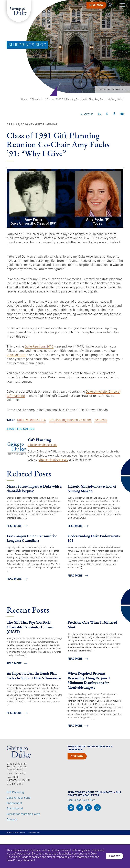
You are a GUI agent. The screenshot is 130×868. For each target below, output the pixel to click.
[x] (97, 841)
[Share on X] (107, 114)
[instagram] (89, 841)
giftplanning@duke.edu (43, 477)
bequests (101, 452)
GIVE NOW (92, 9)
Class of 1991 (35, 381)
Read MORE (15, 558)
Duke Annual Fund (19, 831)
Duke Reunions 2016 (42, 371)
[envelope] (71, 841)
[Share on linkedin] (99, 114)
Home (24, 99)
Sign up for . (82, 833)
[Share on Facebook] (114, 114)
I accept (114, 856)
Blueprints (37, 99)
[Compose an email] (122, 114)
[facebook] (80, 841)
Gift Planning (15, 826)
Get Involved (15, 842)
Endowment (14, 836)
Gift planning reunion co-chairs (71, 452)
